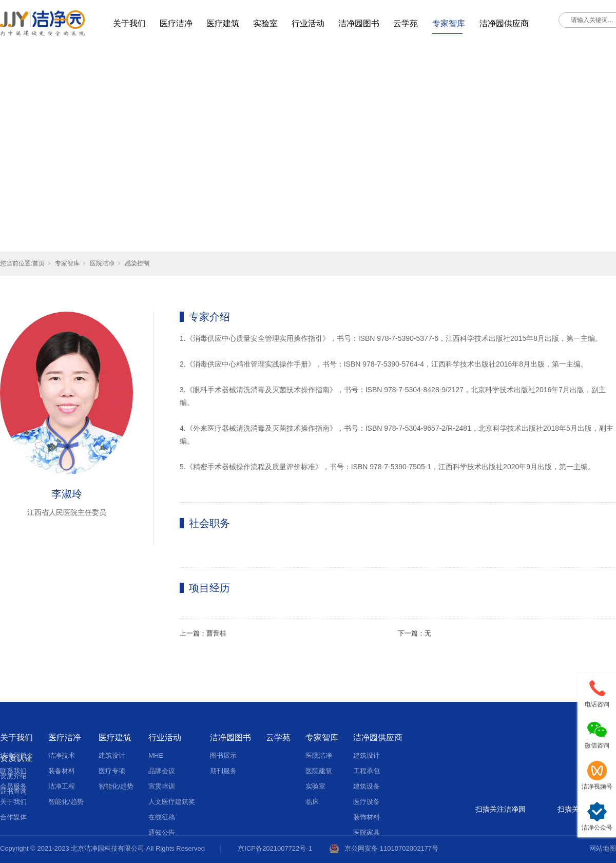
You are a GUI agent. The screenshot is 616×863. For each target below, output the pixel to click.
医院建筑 (319, 771)
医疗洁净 (176, 23)
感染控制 (137, 263)
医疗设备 (367, 802)
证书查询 (13, 791)
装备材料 (62, 771)
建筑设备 (367, 786)
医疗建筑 (223, 23)
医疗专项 (112, 771)
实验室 (265, 23)
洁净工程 (62, 786)
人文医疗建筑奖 (172, 802)
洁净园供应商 (504, 23)
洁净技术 (62, 755)
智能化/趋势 (66, 802)
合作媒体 (13, 817)
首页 (38, 263)
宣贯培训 (162, 786)
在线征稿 (162, 817)
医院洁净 (102, 263)
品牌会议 (162, 771)
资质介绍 (13, 776)
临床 (312, 802)
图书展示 (223, 755)
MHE (156, 755)
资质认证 (16, 758)
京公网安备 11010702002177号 (391, 848)
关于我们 (129, 23)
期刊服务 (223, 771)
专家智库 (449, 23)
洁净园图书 (359, 23)
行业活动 (308, 23)
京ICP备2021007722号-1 (275, 848)
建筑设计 (112, 755)
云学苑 (406, 23)
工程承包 (367, 771)
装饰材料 (367, 817)
